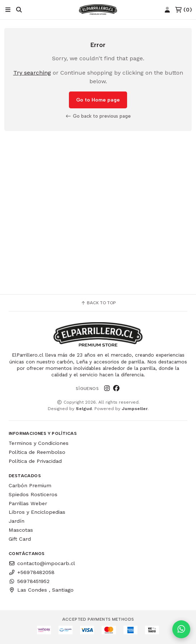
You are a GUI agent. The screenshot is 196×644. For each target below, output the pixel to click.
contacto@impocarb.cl (42, 563)
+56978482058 (32, 572)
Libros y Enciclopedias (37, 512)
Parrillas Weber (28, 503)
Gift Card (20, 539)
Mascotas (21, 530)
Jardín (17, 521)
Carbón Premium (30, 485)
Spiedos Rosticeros (33, 494)
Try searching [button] (32, 73)
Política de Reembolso (37, 452)
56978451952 (29, 581)
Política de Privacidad (35, 461)
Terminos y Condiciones (39, 443)
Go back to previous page (98, 116)
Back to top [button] (98, 303)
